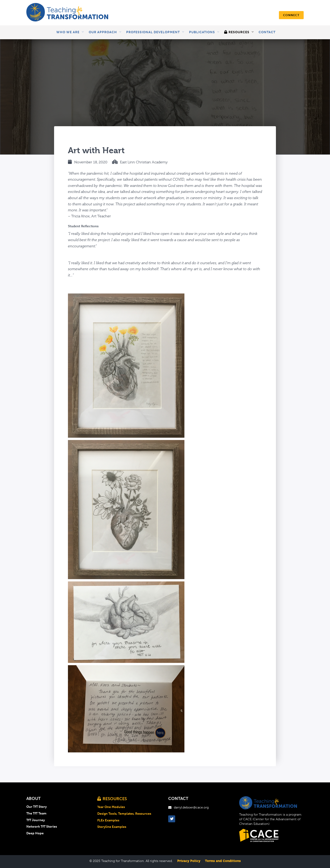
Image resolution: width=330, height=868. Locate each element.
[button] (70, 32)
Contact (267, 32)
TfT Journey (36, 820)
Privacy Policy (189, 861)
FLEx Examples (108, 820)
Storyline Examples (112, 827)
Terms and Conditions (223, 861)
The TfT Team (36, 814)
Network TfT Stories (42, 827)
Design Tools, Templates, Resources (124, 814)
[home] (67, 13)
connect (291, 15)
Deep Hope (35, 833)
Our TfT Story (37, 807)
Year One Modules (111, 807)
